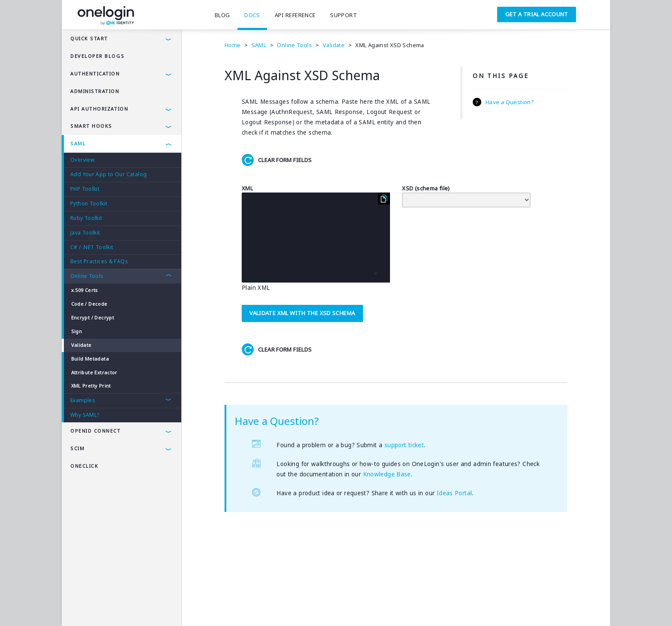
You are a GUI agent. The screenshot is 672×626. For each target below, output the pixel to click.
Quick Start (89, 38)
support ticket (404, 445)
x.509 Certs (85, 290)
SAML (78, 143)
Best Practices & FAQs (99, 261)
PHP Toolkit (85, 189)
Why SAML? (85, 415)
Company (172, 607)
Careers (205, 607)
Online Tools (87, 276)
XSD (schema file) (426, 188)
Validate (81, 345)
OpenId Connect (96, 431)
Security (138, 607)
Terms (78, 607)
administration (95, 91)
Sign (77, 331)
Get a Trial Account (537, 14)
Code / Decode (89, 304)
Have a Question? (510, 102)
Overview (82, 160)
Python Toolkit (89, 203)
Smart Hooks (91, 126)
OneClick (84, 466)
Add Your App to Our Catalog (108, 174)
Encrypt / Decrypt (93, 318)
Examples (83, 400)
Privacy (106, 607)
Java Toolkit (85, 233)
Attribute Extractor (94, 372)
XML (247, 188)
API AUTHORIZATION (99, 109)
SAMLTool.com (246, 607)
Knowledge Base (387, 474)
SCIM (77, 448)
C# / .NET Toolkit (92, 247)
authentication (95, 74)
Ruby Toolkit (86, 218)
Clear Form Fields (285, 160)
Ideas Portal (454, 493)
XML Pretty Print (91, 386)
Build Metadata (90, 359)
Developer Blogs (97, 56)
